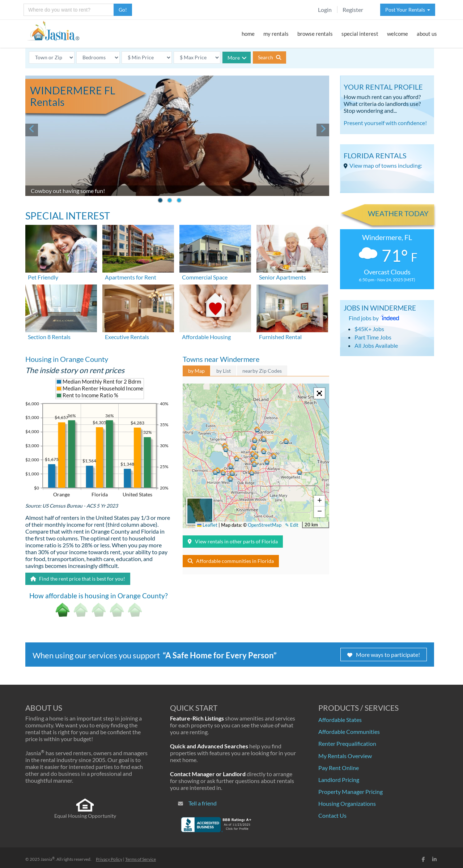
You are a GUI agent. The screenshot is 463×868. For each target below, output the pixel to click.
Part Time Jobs (373, 337)
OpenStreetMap (265, 525)
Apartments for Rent (131, 277)
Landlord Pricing (339, 780)
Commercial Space (205, 277)
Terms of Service (141, 859)
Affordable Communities (349, 732)
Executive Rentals (127, 337)
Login (325, 10)
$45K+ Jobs (369, 329)
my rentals (276, 34)
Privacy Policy (109, 859)
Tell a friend (203, 803)
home (248, 34)
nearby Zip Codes (262, 371)
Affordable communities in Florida (231, 561)
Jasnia (48, 859)
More (237, 58)
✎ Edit (292, 525)
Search (269, 57)
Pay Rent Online (339, 768)
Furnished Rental (280, 337)
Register (353, 10)
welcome (398, 34)
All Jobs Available (376, 345)
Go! (123, 10)
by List (224, 371)
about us (427, 34)
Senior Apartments (283, 277)
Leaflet (207, 525)
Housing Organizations (347, 803)
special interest (360, 34)
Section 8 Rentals (49, 337)
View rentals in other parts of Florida (233, 541)
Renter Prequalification (347, 743)
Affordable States (340, 720)
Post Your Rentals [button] (408, 10)
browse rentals (315, 34)
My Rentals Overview (345, 756)
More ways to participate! (384, 655)
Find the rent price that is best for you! (78, 579)
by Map (196, 371)
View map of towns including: (386, 165)
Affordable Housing (206, 337)
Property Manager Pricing (351, 792)
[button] (251, 473)
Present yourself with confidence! (385, 123)
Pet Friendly (43, 277)
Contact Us (332, 815)
